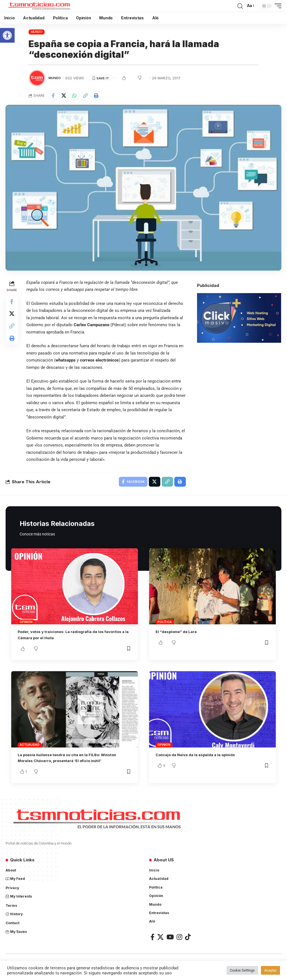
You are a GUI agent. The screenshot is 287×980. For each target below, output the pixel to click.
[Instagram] (179, 945)
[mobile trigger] (277, 6)
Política (165, 624)
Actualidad (30, 747)
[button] (7, 35)
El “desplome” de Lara (180, 634)
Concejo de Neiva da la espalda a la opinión (202, 757)
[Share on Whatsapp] (78, 96)
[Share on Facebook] (54, 96)
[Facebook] (152, 945)
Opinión (26, 624)
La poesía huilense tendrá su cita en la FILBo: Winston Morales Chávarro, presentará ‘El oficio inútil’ (70, 763)
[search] (240, 6)
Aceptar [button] (270, 970)
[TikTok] (188, 945)
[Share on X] (66, 96)
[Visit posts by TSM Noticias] (37, 78)
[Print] (102, 96)
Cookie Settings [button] (242, 970)
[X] (160, 945)
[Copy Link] (90, 96)
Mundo (37, 32)
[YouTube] (170, 945)
